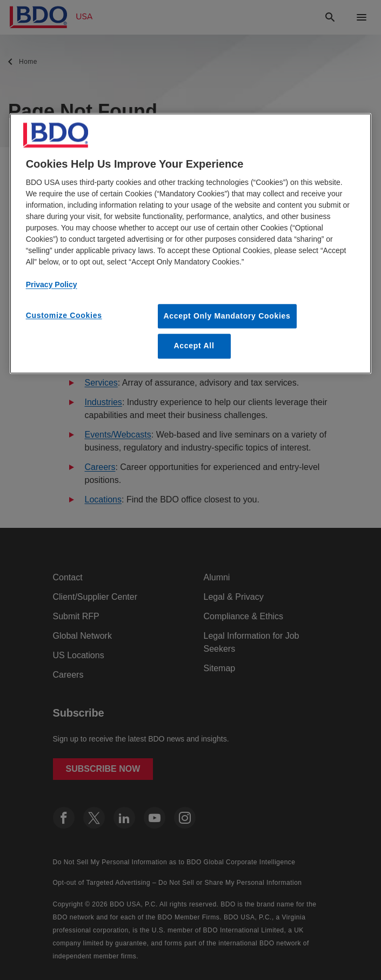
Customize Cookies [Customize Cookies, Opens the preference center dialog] (64, 315)
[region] (191, 243)
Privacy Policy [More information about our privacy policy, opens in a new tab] (52, 284)
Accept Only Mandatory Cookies (227, 316)
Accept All (194, 346)
